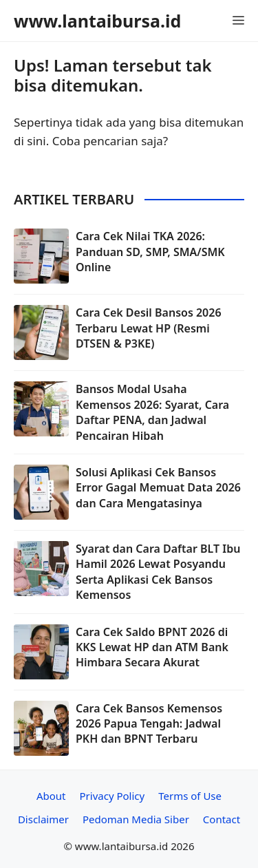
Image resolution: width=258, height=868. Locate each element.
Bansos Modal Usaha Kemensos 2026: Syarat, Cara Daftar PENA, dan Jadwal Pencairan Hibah (152, 412)
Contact (222, 819)
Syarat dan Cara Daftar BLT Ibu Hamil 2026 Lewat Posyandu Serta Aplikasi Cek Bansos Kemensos (158, 572)
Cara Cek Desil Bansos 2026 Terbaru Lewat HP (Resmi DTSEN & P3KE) (149, 328)
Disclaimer (43, 819)
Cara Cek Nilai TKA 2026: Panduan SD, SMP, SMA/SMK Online (150, 252)
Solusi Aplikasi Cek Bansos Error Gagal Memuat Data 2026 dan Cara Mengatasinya (158, 488)
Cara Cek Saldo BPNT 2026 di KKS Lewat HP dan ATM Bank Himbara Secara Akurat (152, 647)
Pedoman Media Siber (136, 819)
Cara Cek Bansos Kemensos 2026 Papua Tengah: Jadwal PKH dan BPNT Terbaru (149, 724)
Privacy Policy (112, 796)
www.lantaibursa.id (97, 21)
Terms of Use (190, 796)
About (51, 796)
